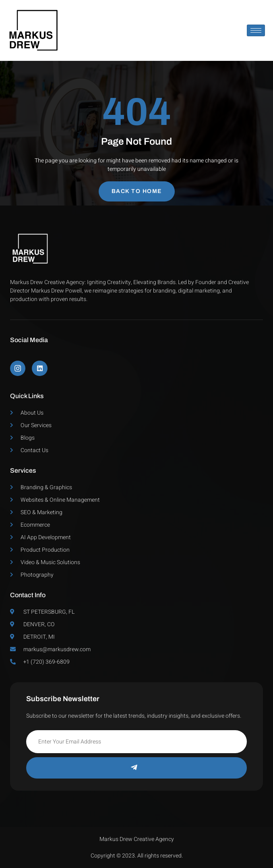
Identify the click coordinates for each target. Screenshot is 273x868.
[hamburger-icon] (256, 30)
